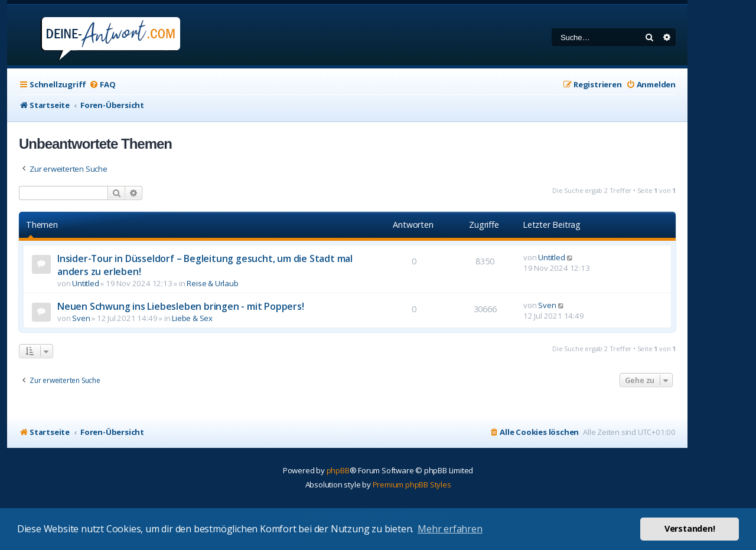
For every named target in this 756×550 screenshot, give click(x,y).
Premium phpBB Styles (412, 484)
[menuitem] (102, 85)
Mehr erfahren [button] (450, 529)
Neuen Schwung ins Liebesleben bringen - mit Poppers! (181, 306)
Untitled (85, 283)
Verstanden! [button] (690, 528)
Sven (81, 318)
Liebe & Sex (192, 318)
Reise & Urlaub (212, 283)
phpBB (338, 470)
